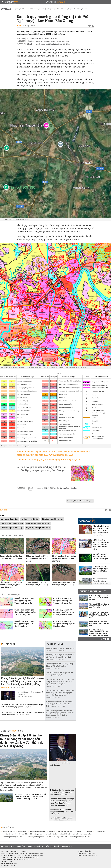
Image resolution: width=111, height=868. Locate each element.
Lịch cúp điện (23, 834)
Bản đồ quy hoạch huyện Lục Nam (12, 523)
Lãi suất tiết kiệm (52, 834)
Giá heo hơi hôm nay (65, 831)
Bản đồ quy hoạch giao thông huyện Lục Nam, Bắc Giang (48, 41)
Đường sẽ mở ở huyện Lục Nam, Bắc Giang (43, 39)
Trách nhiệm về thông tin (8, 865)
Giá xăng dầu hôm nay (37, 831)
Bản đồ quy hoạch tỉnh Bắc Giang (53, 519)
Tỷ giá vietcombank (9, 834)
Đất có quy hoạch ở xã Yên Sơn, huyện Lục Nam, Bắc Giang (37, 558)
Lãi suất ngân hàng (37, 834)
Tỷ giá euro (78, 831)
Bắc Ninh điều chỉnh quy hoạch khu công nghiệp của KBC (99, 623)
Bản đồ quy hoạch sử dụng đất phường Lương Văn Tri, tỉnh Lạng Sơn (64, 612)
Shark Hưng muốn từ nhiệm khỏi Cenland (31, 693)
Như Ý (19, 26)
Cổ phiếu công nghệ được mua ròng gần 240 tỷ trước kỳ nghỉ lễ (101, 556)
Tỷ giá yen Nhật (100, 831)
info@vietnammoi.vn (10, 863)
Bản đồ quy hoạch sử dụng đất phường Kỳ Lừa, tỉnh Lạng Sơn (64, 624)
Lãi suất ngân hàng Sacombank (13, 837)
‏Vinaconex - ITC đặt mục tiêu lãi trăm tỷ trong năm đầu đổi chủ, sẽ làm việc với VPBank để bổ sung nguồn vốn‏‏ (30, 797)
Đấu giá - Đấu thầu (53, 846)
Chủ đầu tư (5, 688)
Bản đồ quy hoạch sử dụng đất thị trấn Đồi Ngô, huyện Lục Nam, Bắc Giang (43, 469)
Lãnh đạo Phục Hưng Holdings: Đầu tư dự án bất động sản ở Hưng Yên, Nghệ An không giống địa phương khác (60, 693)
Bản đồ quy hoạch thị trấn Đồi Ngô (12, 528)
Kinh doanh (67, 846)
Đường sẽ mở (25, 9)
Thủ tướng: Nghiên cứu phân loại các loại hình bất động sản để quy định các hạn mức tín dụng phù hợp (101, 530)
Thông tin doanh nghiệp (93, 591)
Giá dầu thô (51, 831)
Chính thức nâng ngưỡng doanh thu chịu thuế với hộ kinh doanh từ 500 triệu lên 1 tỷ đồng (101, 545)
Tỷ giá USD (89, 831)
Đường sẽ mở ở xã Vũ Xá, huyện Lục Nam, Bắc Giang (37, 584)
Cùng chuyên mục (10, 595)
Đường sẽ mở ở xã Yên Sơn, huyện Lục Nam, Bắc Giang (11, 557)
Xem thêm (105, 639)
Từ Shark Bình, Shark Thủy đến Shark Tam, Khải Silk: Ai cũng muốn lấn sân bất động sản (99, 615)
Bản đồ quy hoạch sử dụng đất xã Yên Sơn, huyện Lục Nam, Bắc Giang (11, 585)
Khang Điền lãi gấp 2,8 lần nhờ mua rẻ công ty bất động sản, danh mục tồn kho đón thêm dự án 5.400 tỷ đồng (22, 681)
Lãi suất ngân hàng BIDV (35, 837)
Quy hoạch (7, 9)
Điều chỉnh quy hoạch (65, 9)
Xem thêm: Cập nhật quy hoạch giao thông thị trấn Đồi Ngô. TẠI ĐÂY (49, 460)
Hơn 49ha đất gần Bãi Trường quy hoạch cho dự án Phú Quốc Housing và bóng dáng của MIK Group (99, 633)
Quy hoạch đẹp (50, 9)
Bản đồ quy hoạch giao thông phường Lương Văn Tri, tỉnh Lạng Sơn (25, 612)
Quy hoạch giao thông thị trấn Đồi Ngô (38, 528)
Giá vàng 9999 (22, 831)
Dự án (30, 846)
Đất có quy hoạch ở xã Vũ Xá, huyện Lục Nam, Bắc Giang (64, 584)
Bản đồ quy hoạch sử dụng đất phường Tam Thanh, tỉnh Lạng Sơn (63, 601)
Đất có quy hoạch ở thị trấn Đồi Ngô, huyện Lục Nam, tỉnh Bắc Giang (53, 489)
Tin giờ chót (9, 644)
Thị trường (21, 846)
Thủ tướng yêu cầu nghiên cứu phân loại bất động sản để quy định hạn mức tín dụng (60, 657)
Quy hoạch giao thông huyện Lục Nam (38, 523)
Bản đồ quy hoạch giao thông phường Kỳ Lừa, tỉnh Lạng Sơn (24, 624)
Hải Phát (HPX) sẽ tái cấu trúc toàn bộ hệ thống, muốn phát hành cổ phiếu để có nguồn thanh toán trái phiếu (60, 682)
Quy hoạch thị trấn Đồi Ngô (30, 519)
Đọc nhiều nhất (55, 644)
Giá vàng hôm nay (9, 831)
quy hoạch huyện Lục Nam (9, 519)
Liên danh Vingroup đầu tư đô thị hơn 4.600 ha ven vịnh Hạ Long (99, 597)
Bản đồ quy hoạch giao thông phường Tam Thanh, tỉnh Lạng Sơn (24, 601)
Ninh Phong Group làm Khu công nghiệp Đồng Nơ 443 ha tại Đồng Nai (61, 812)
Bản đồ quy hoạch (80, 9)
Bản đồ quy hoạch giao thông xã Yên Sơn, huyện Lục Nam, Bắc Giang (64, 558)
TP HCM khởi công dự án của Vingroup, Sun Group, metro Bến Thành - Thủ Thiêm (59, 704)
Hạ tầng (17, 9)
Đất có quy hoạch (38, 9)
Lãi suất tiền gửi (65, 834)
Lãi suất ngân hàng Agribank (83, 834)
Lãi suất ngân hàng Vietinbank (57, 837)
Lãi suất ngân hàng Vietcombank (81, 837)
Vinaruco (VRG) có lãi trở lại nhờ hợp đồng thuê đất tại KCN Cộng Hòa (99, 606)
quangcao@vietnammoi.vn (90, 855)
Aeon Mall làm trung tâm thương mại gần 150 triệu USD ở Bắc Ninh (101, 570)
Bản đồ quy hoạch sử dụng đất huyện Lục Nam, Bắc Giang (49, 44)
